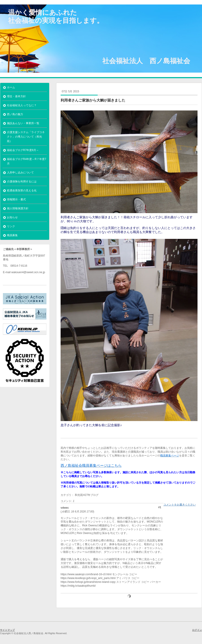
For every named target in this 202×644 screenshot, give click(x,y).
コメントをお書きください (180, 505)
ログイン (197, 630)
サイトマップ (7, 630)
